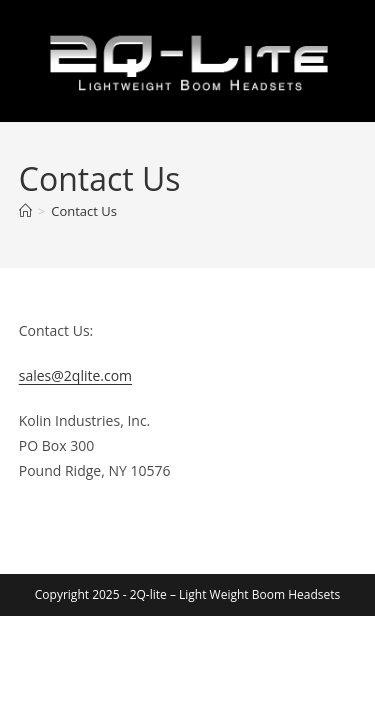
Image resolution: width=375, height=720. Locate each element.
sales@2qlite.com (75, 375)
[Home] (25, 211)
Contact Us (84, 211)
